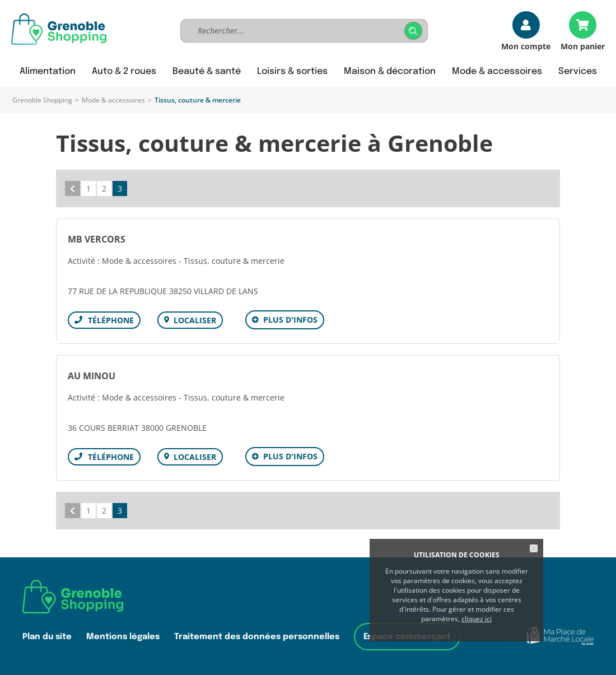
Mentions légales (123, 637)
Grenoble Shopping (42, 100)
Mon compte (526, 46)
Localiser (195, 320)
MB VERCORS (97, 239)
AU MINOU (92, 376)
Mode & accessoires (113, 100)
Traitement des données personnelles (257, 637)
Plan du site (47, 637)
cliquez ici (477, 619)
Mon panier (583, 46)
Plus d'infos (290, 320)
